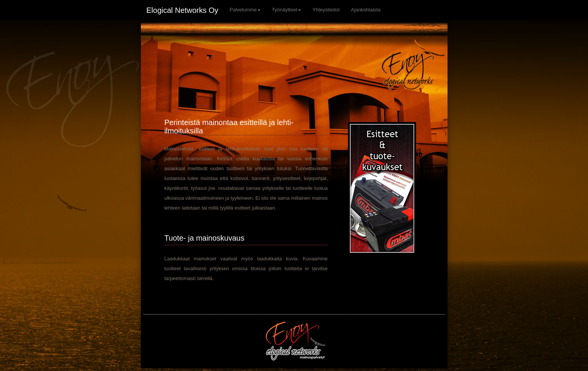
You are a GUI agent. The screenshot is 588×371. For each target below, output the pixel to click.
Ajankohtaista (366, 10)
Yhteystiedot (326, 10)
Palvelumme (245, 10)
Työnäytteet (286, 10)
